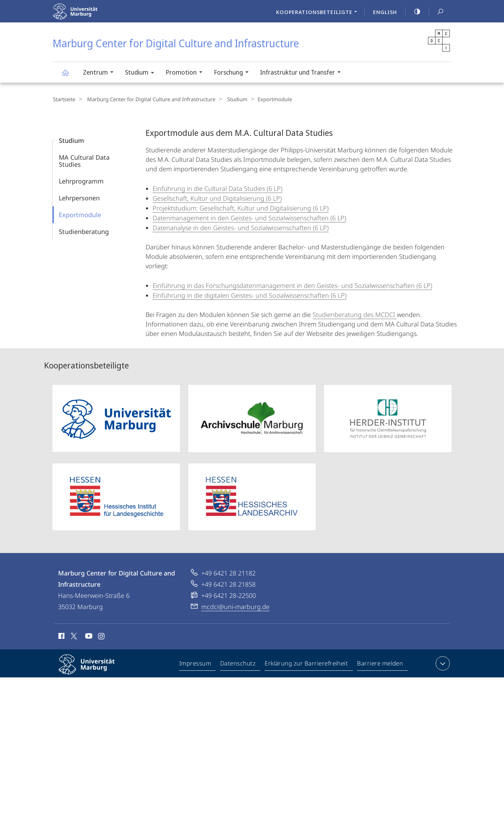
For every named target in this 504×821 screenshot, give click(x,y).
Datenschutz (238, 664)
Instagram (102, 637)
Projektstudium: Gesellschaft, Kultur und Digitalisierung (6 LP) (241, 208)
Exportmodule (80, 214)
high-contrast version (413, 12)
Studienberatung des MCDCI (355, 314)
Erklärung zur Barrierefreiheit (307, 664)
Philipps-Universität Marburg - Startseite (90, 16)
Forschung (233, 73)
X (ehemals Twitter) (73, 636)
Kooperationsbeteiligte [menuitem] (318, 13)
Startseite (64, 99)
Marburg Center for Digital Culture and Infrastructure (69, 76)
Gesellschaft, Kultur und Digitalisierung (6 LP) (217, 198)
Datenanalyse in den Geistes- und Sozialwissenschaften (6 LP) (241, 227)
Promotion (186, 73)
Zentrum (100, 73)
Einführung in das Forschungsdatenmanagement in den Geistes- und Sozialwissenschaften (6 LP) (292, 285)
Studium (142, 73)
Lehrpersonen (79, 198)
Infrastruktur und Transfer (303, 73)
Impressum (195, 664)
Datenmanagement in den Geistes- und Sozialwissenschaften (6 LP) (249, 218)
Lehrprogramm (81, 181)
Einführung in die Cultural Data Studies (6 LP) (218, 188)
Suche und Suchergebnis (436, 12)
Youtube (88, 637)
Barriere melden (380, 664)
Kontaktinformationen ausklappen (442, 663)
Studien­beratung (84, 231)
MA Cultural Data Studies (84, 160)
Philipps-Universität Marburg (93, 670)
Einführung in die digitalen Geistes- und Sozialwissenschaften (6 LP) (250, 295)
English (385, 12)
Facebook (61, 637)
